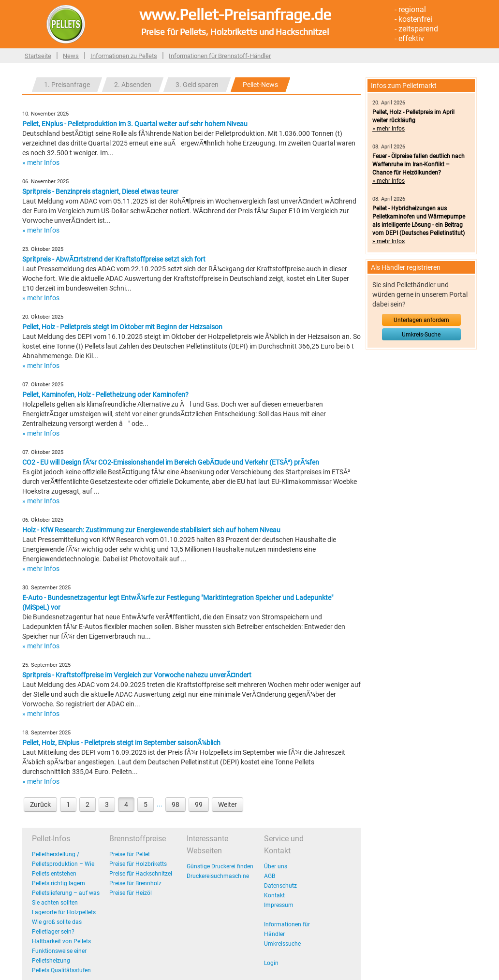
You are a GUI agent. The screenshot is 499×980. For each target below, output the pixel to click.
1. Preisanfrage (67, 85)
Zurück (40, 804)
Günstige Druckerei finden (220, 866)
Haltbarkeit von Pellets (61, 941)
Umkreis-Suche (421, 335)
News (71, 56)
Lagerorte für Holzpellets (64, 912)
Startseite (38, 56)
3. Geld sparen (197, 85)
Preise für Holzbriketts (138, 864)
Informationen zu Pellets (124, 56)
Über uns (276, 866)
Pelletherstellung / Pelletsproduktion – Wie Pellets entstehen (63, 864)
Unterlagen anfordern (421, 320)
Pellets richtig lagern (59, 883)
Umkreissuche (282, 944)
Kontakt (274, 895)
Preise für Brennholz (135, 883)
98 (176, 804)
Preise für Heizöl (131, 893)
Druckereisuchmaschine (218, 876)
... (160, 804)
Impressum (279, 905)
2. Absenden (133, 85)
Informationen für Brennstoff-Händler (220, 56)
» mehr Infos (41, 162)
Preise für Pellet (130, 854)
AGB (270, 876)
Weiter (227, 804)
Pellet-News (260, 85)
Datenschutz (280, 886)
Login (271, 963)
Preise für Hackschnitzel (141, 874)
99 (199, 804)
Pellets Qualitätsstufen (61, 970)
